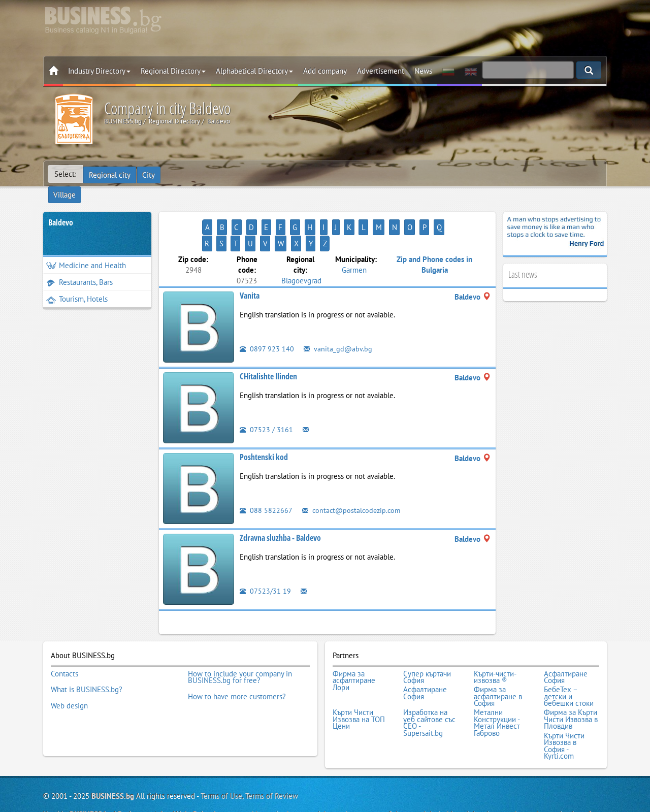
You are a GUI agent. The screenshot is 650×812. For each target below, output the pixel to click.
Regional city (110, 174)
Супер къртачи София (427, 643)
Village (180, 174)
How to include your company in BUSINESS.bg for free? (240, 643)
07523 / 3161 (266, 397)
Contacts (64, 640)
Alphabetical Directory (254, 71)
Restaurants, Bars (79, 266)
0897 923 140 (267, 316)
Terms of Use (221, 754)
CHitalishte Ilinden (268, 344)
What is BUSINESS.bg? (87, 654)
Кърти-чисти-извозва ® (495, 643)
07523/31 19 (265, 558)
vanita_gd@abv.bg (338, 316)
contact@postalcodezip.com (353, 478)
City (150, 174)
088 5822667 (266, 478)
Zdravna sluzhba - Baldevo (280, 505)
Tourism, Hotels (77, 283)
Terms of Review (272, 754)
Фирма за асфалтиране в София (498, 660)
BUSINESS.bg (113, 754)
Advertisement (381, 71)
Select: (65, 174)
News (423, 71)
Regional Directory (173, 71)
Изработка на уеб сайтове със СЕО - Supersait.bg (429, 684)
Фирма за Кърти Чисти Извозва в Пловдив (571, 681)
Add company (325, 71)
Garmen (354, 237)
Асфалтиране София (566, 643)
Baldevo (61, 206)
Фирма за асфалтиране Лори (354, 647)
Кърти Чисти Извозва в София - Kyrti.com (564, 705)
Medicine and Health (86, 249)
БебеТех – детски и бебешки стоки (569, 660)
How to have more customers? (237, 660)
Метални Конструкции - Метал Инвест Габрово (497, 684)
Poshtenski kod (264, 425)
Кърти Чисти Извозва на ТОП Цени (359, 681)
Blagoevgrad (301, 248)
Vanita (250, 263)
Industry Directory (99, 71)
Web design (69, 667)
